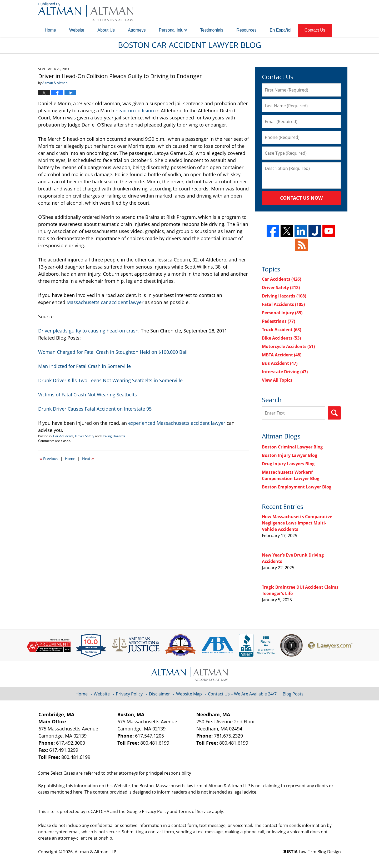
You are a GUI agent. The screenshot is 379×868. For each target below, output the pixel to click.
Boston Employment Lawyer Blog (297, 487)
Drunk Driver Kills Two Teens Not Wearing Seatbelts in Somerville (110, 380)
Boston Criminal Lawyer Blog (292, 447)
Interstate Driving (285, 372)
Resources (246, 30)
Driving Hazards (113, 436)
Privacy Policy (129, 694)
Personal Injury (173, 30)
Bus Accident (280, 363)
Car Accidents (63, 436)
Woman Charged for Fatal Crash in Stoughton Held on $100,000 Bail (113, 352)
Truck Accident (281, 330)
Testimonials (212, 30)
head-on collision (135, 110)
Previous (49, 458)
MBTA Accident (282, 355)
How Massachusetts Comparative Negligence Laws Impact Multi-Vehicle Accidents (297, 523)
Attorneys (137, 30)
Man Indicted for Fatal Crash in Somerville (84, 366)
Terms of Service (195, 811)
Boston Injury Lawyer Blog (290, 455)
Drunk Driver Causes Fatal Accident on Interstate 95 (95, 409)
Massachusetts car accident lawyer (105, 302)
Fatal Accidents (283, 304)
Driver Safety (85, 436)
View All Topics (277, 380)
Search (334, 413)
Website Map (189, 694)
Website (77, 30)
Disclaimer (159, 694)
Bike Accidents (281, 338)
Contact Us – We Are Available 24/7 (242, 694)
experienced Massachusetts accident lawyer (177, 423)
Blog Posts (293, 694)
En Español (281, 30)
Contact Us (315, 30)
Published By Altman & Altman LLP (287, 12)
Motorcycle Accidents (288, 346)
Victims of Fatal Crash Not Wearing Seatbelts (88, 395)
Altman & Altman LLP (96, 852)
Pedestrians (278, 321)
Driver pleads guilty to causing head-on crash (88, 331)
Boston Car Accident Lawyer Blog (86, 12)
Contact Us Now (301, 198)
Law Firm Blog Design (312, 852)
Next (88, 458)
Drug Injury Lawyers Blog (288, 464)
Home (50, 30)
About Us (106, 30)
